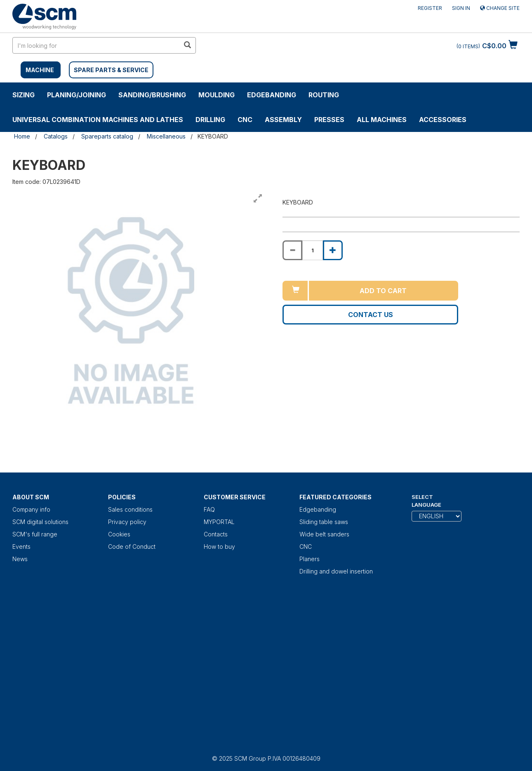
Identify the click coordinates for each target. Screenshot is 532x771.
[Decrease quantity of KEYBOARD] (292, 250)
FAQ (209, 509)
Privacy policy (127, 522)
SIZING (24, 95)
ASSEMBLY (283, 120)
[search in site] (96, 45)
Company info (31, 509)
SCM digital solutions (40, 522)
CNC (245, 120)
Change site (500, 8)
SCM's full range (35, 534)
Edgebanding (272, 95)
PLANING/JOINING (77, 95)
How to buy (219, 547)
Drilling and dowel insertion (336, 571)
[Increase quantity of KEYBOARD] (333, 250)
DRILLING (210, 120)
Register (430, 8)
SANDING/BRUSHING (152, 95)
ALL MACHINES (382, 120)
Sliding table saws (324, 522)
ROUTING (324, 95)
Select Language (426, 501)
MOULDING (217, 95)
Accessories (443, 120)
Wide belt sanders (324, 534)
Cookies (119, 534)
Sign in (461, 8)
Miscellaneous (166, 136)
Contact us (371, 315)
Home (22, 136)
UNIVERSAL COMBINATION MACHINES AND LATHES (98, 120)
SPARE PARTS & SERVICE (111, 70)
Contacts (216, 534)
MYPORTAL (219, 522)
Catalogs (56, 136)
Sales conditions (130, 509)
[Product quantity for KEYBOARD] (313, 250)
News (20, 559)
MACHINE (40, 70)
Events (21, 547)
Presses (329, 120)
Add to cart (383, 291)
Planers (310, 559)
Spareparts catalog (107, 136)
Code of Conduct (132, 547)
